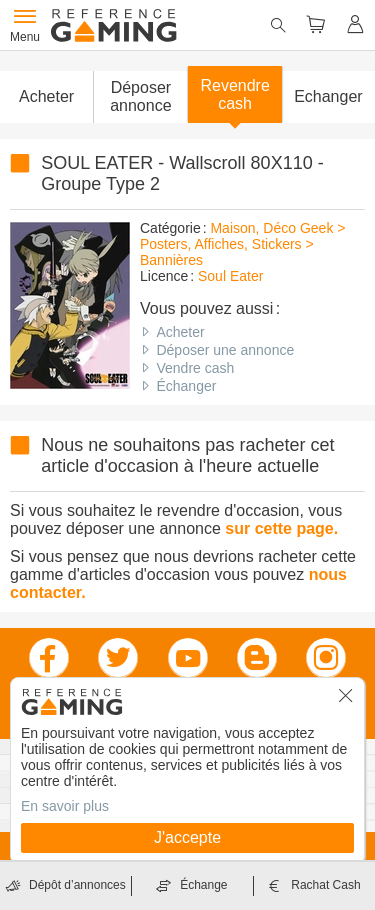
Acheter (180, 332)
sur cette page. (281, 528)
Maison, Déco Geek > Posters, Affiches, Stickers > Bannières (242, 244)
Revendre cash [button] (234, 94)
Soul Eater (230, 276)
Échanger (186, 386)
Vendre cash (195, 368)
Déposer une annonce (225, 350)
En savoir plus (65, 806)
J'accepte (187, 837)
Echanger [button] (328, 96)
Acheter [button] (46, 96)
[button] (140, 97)
